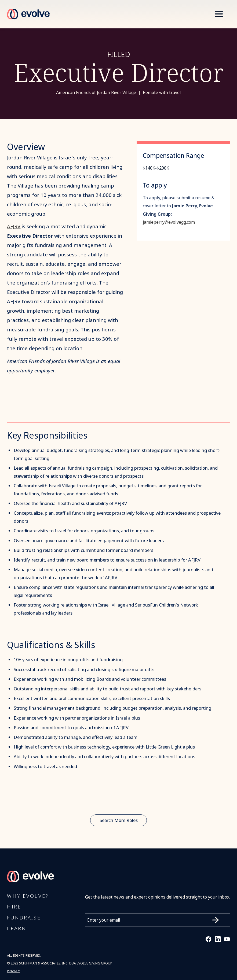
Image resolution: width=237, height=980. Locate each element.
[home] (28, 14)
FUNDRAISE (24, 918)
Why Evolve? (28, 896)
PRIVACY (13, 971)
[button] (219, 14)
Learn (17, 929)
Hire (14, 907)
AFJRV (14, 227)
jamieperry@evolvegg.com (169, 222)
